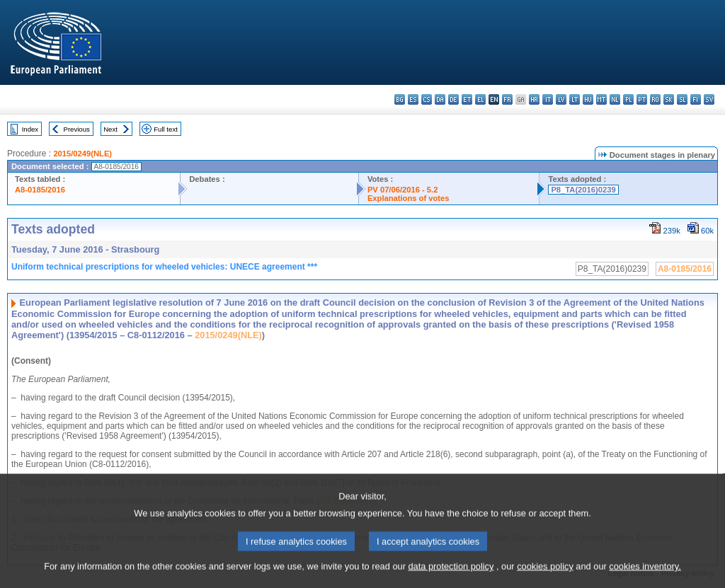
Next (110, 129)
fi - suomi (696, 99)
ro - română (655, 99)
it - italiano (548, 99)
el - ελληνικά (480, 99)
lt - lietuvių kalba (575, 99)
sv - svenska (709, 99)
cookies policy (545, 578)
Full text (166, 129)
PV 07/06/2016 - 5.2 (403, 190)
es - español (413, 99)
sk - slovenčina (669, 99)
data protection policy (451, 578)
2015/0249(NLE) (82, 154)
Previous (77, 129)
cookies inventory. (645, 578)
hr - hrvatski (534, 99)
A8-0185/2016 (40, 190)
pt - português (642, 99)
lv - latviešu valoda (561, 99)
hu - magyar (588, 99)
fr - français (507, 99)
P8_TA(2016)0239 (583, 190)
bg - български (400, 99)
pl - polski (628, 99)
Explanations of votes (409, 198)
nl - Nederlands (615, 99)
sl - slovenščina (682, 99)
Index (30, 129)
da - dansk (440, 99)
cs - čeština (427, 99)
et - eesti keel (467, 99)
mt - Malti (601, 99)
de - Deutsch (453, 99)
